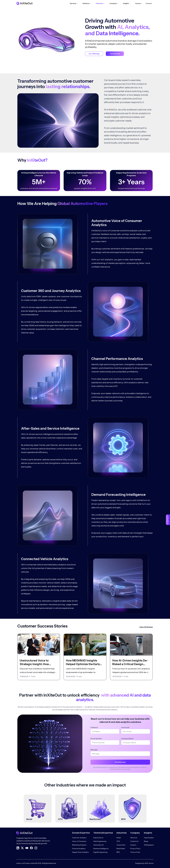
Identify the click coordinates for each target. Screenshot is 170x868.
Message (94, 751)
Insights (127, 3)
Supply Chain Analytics (80, 852)
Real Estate (121, 849)
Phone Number (96, 740)
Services (74, 3)
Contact (149, 3)
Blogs (146, 841)
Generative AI (98, 845)
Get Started (115, 54)
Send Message (120, 764)
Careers (138, 3)
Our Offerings (94, 54)
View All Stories (146, 627)
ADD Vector (149, 863)
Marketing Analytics (79, 845)
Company (114, 3)
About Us (134, 838)
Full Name (94, 729)
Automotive (121, 845)
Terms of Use (135, 852)
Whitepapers (149, 845)
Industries (100, 3)
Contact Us (134, 841)
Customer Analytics (79, 838)
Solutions (87, 3)
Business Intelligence (101, 849)
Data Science (98, 838)
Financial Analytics (79, 849)
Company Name (127, 740)
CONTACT (168, 520)
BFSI (118, 852)
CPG (118, 841)
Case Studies (149, 838)
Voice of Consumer (79, 841)
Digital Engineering (100, 852)
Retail (119, 838)
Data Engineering (100, 841)
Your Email (125, 729)
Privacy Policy (135, 849)
